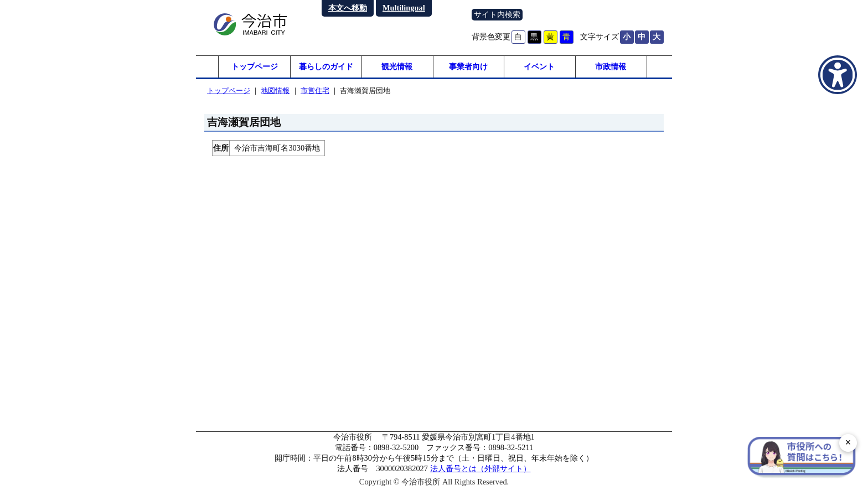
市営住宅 (315, 91)
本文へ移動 (348, 8)
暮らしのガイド (326, 66)
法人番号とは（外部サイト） (480, 468)
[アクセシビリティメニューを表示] (838, 75)
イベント (539, 66)
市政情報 (611, 66)
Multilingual (404, 8)
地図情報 (275, 91)
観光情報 (397, 66)
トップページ (255, 66)
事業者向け (468, 66)
